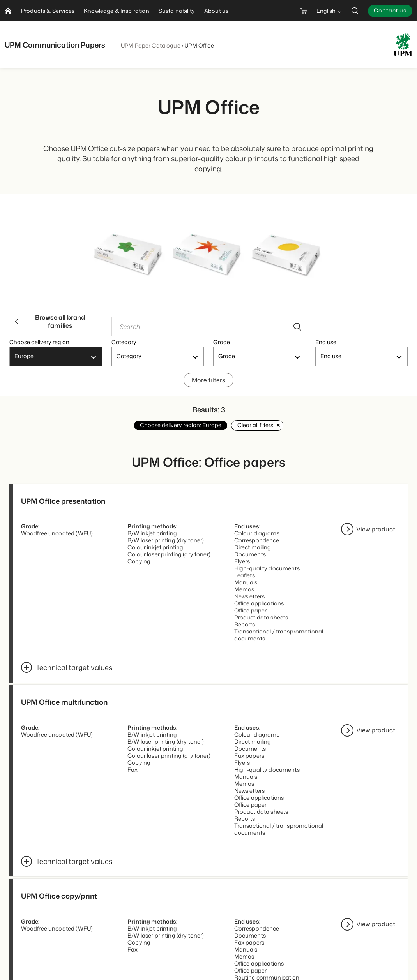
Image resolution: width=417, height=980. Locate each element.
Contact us (390, 10)
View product (376, 534)
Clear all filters (257, 429)
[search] (355, 11)
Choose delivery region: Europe (181, 429)
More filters (209, 384)
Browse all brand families (49, 323)
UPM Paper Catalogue (151, 45)
